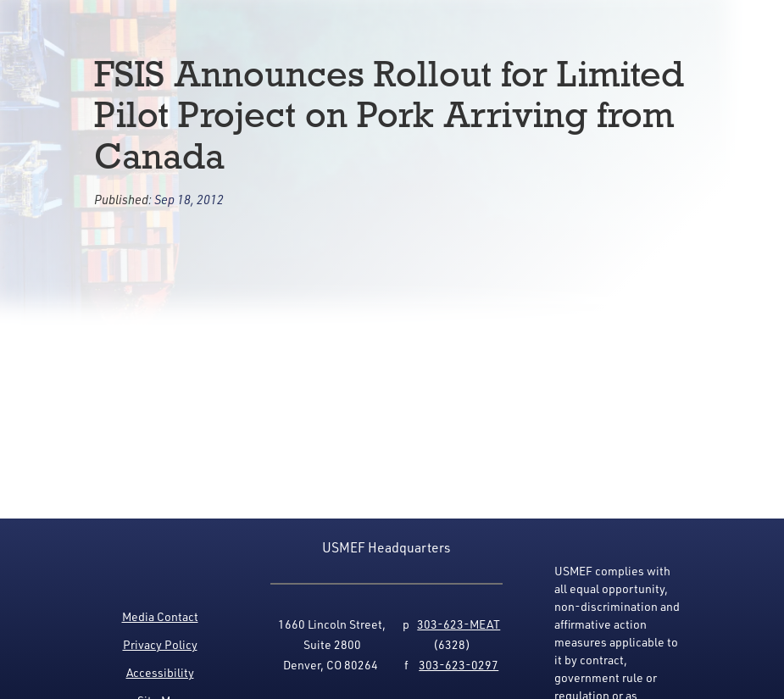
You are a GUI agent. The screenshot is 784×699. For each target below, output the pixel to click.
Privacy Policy (160, 644)
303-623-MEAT (459, 624)
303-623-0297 (459, 665)
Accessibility (160, 672)
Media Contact (160, 616)
